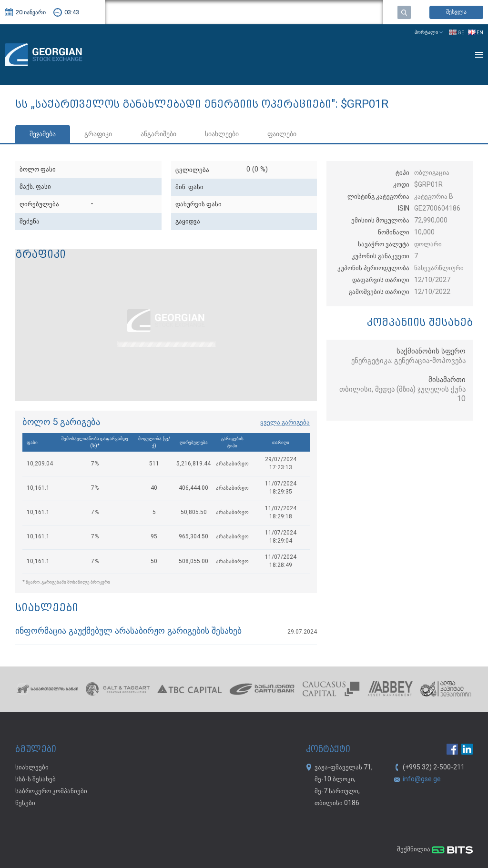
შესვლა (456, 12)
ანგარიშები (158, 135)
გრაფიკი (98, 135)
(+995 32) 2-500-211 (434, 767)
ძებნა (404, 12)
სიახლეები (222, 135)
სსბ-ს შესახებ (36, 779)
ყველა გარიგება (285, 423)
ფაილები (282, 135)
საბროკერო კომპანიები (51, 791)
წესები (25, 803)
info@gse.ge (422, 779)
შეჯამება (43, 135)
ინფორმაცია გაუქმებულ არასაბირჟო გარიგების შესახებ (128, 631)
